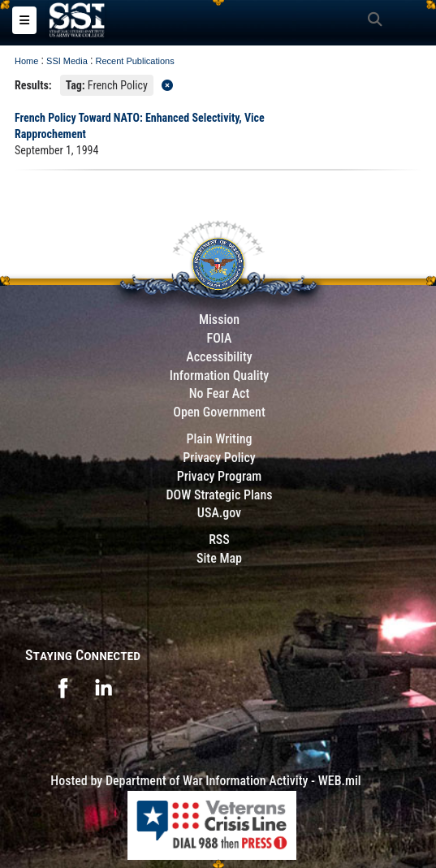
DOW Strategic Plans (219, 495)
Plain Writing (219, 439)
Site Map (219, 558)
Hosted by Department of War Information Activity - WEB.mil (205, 781)
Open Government (219, 412)
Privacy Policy (219, 458)
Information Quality (220, 376)
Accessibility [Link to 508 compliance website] (219, 357)
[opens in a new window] (63, 687)
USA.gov (219, 513)
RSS (219, 540)
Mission (219, 320)
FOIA (219, 338)
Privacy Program (220, 476)
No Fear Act (220, 393)
